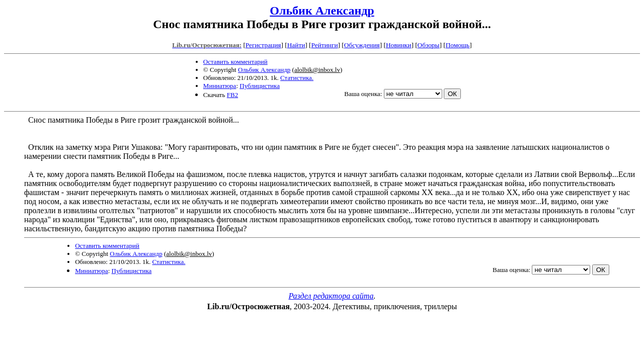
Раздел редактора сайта (331, 296)
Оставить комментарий (235, 62)
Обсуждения (362, 45)
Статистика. (297, 78)
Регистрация (263, 45)
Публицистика (260, 86)
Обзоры (429, 45)
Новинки (398, 45)
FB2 (232, 95)
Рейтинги (325, 45)
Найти (296, 45)
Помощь (458, 45)
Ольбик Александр (322, 11)
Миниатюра (220, 86)
